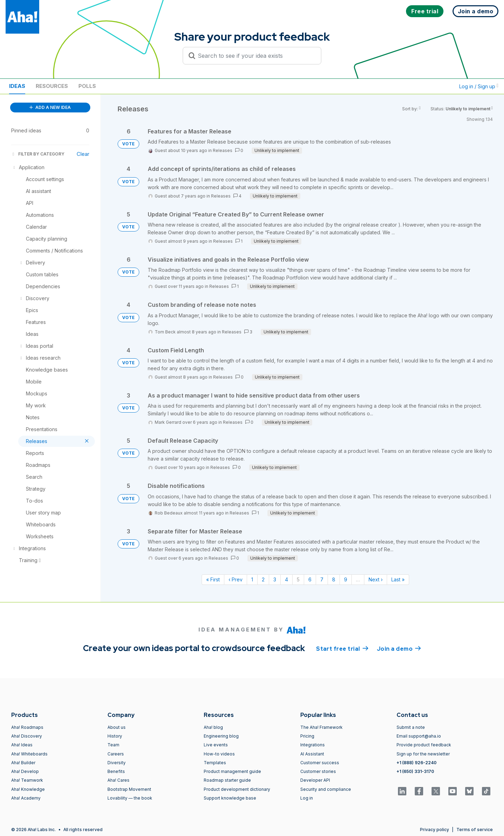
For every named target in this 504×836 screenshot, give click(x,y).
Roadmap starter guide (227, 780)
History (115, 736)
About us (117, 727)
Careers (116, 754)
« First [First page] (213, 579)
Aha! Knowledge (28, 789)
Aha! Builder (23, 763)
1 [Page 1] (252, 579)
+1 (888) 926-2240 (416, 763)
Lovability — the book (130, 798)
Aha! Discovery (27, 736)
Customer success (320, 763)
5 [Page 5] (298, 579)
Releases (223, 150)
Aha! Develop (25, 771)
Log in (307, 798)
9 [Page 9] (346, 579)
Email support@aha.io (419, 736)
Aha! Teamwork (27, 780)
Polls (87, 86)
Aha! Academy (26, 798)
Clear (83, 154)
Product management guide (232, 771)
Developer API (315, 780)
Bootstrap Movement (129, 789)
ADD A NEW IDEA (50, 107)
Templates (215, 763)
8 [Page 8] (334, 579)
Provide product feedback (424, 745)
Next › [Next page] (376, 579)
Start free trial (342, 648)
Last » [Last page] (398, 579)
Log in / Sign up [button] (479, 86)
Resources (52, 86)
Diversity (117, 763)
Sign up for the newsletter (423, 754)
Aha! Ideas (22, 745)
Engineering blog (221, 736)
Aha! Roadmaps (27, 727)
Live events (216, 745)
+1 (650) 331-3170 (415, 771)
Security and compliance (326, 789)
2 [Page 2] (263, 579)
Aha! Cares (118, 780)
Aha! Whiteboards (29, 754)
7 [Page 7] (322, 579)
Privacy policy (435, 830)
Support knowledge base (230, 798)
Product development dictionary (237, 789)
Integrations (313, 745)
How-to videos (219, 754)
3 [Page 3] (275, 579)
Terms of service (475, 830)
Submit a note (411, 727)
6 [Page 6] (310, 579)
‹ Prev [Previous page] (236, 579)
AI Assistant (312, 754)
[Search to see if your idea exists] (255, 56)
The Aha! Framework (321, 727)
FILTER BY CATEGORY (38, 154)
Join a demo (399, 648)
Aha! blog (213, 727)
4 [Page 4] (286, 579)
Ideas (17, 86)
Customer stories (318, 771)
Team (113, 745)
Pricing (307, 736)
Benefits (116, 771)
